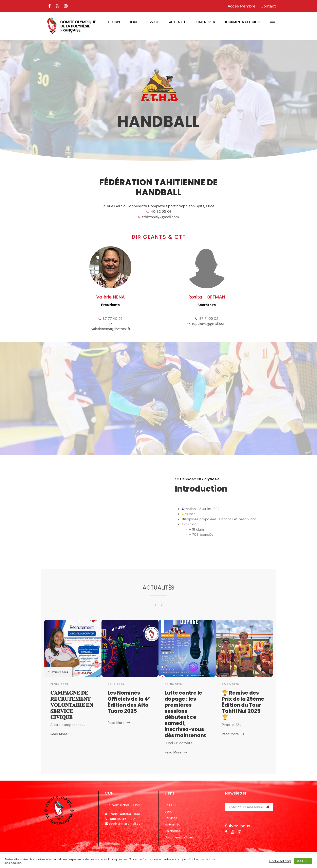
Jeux (133, 22)
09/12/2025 (116, 684)
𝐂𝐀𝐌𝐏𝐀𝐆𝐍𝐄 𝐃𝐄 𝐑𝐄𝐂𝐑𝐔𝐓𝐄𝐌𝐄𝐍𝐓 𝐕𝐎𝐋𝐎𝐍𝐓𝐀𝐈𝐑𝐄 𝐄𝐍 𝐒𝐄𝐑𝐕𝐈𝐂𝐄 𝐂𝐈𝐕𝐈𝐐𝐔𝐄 (72, 705)
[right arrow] (161, 605)
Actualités (178, 22)
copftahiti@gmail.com (126, 824)
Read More (62, 734)
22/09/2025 (230, 684)
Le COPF (114, 22)
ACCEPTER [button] (303, 861)
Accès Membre (242, 6)
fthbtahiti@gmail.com (161, 217)
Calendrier (206, 22)
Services (153, 22)
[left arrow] (156, 605)
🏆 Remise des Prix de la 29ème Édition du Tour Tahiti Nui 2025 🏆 (243, 705)
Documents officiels (242, 22)
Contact (268, 6)
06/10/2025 (173, 684)
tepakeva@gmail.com (209, 324)
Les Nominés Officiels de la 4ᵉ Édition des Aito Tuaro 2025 (129, 702)
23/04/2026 (59, 684)
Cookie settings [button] (280, 861)
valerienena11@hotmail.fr (111, 329)
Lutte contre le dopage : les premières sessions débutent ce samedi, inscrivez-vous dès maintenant (185, 714)
